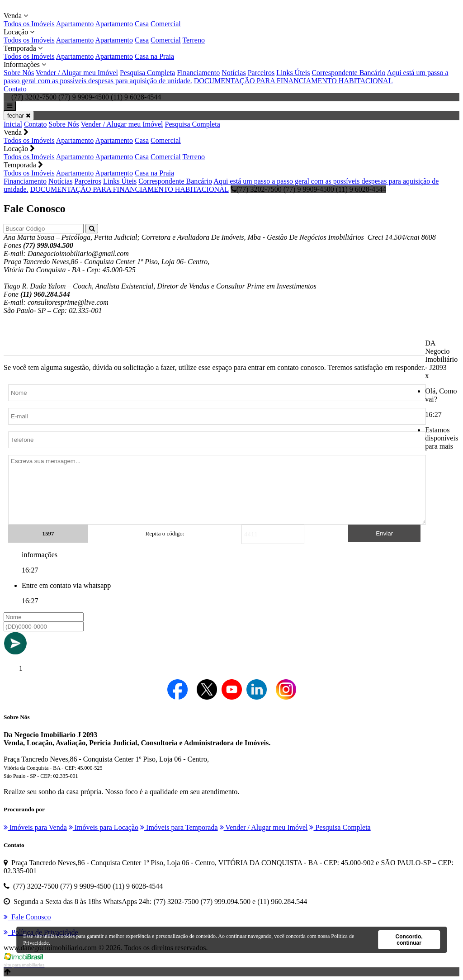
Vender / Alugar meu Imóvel (77, 73)
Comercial (166, 24)
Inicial (13, 124)
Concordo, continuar (409, 940)
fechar (19, 116)
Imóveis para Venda (35, 827)
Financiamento (198, 73)
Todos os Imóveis (29, 24)
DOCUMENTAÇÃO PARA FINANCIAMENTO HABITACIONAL (293, 81)
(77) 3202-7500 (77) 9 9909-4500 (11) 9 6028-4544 (308, 189)
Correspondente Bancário (348, 73)
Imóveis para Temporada (179, 827)
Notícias (234, 73)
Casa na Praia (154, 56)
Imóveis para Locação (104, 827)
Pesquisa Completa (147, 73)
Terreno (194, 40)
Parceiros (261, 73)
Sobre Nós (19, 73)
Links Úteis (293, 73)
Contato (15, 89)
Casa (142, 24)
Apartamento (75, 24)
